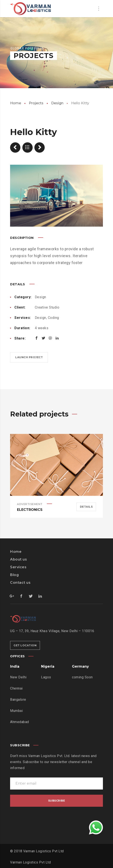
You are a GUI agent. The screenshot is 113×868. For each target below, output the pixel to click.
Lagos (46, 677)
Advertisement (30, 504)
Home (16, 103)
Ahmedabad (20, 722)
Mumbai (16, 711)
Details (86, 507)
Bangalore (18, 700)
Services (18, 567)
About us (18, 559)
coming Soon (82, 677)
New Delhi (18, 677)
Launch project (29, 357)
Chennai (16, 688)
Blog (14, 575)
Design (57, 103)
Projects (36, 103)
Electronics (30, 510)
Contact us (20, 583)
